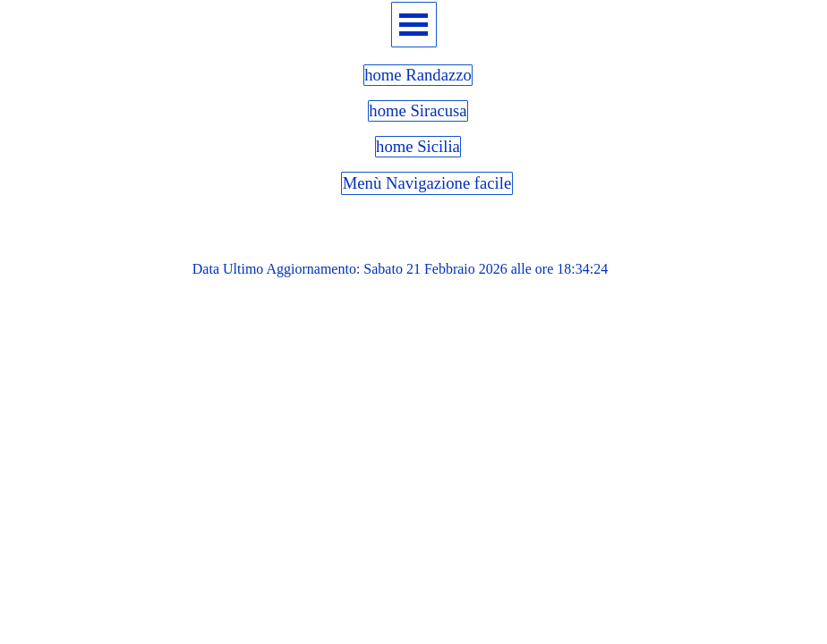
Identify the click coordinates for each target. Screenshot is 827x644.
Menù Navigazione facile (427, 183)
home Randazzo (418, 75)
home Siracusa (418, 110)
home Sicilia (418, 146)
